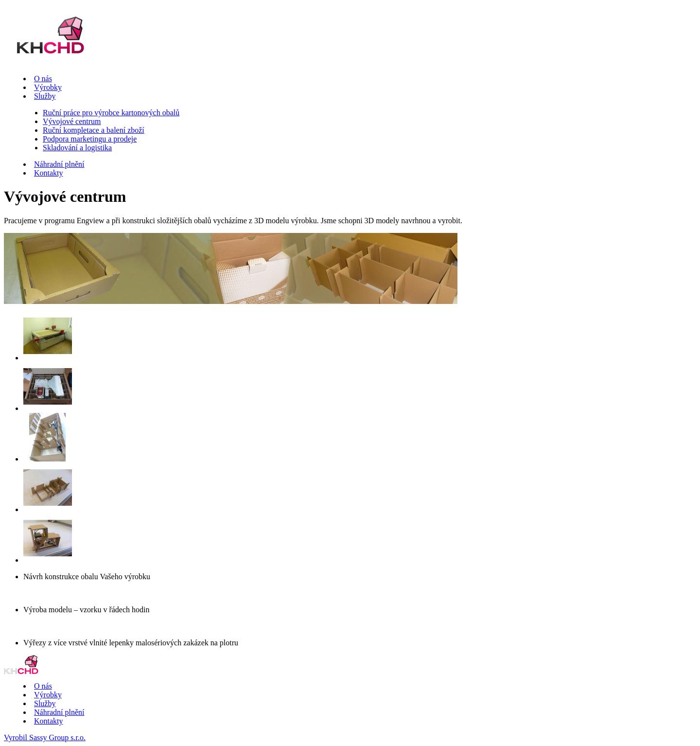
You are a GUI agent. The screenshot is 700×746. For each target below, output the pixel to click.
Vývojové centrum (72, 121)
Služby (45, 96)
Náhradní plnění (59, 164)
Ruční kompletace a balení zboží (94, 130)
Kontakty (49, 173)
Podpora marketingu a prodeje (90, 139)
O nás (43, 79)
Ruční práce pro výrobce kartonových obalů (111, 113)
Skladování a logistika (77, 148)
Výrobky (48, 87)
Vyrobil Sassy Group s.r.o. (45, 737)
